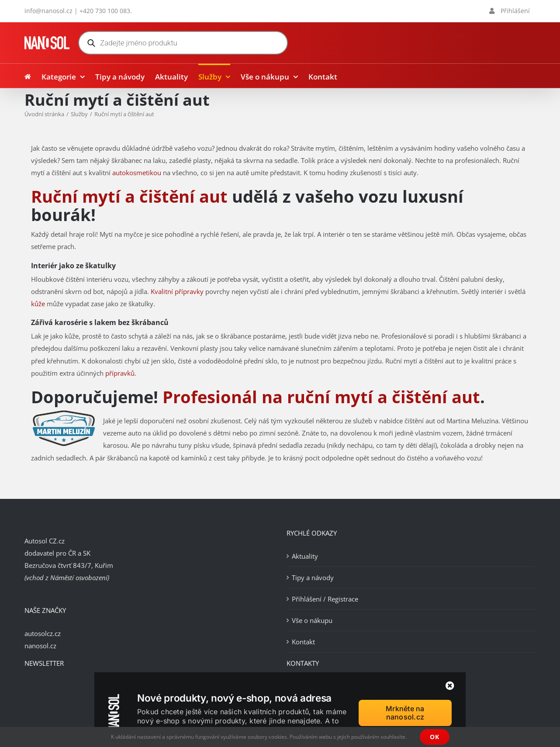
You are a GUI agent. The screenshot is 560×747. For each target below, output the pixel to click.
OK (435, 737)
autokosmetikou (137, 173)
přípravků (120, 373)
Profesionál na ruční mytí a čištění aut (321, 397)
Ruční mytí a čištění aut (129, 196)
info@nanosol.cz (48, 11)
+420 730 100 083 (105, 11)
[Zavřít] (450, 686)
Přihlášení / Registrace (325, 599)
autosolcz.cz (43, 633)
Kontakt (303, 642)
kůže (38, 304)
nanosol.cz (40, 646)
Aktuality (305, 556)
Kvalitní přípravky (177, 291)
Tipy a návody (313, 578)
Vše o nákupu (312, 620)
